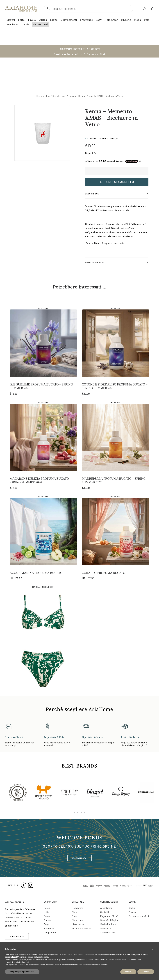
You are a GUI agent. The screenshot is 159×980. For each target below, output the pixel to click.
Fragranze (86, 20)
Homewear (111, 20)
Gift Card (42, 24)
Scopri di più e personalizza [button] (22, 972)
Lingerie (126, 20)
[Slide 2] (78, 812)
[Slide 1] (74, 812)
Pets (147, 20)
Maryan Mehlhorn (43, 562)
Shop (47, 71)
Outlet (27, 24)
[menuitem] (147, 9)
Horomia (43, 283)
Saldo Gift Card (108, 932)
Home (39, 71)
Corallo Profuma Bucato (104, 548)
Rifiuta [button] (128, 972)
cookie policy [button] (43, 957)
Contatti (105, 912)
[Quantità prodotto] (117, 146)
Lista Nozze (78, 924)
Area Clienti (106, 908)
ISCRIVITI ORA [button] (80, 858)
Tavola (32, 20)
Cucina (43, 20)
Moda (137, 20)
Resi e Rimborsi (108, 924)
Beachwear (13, 24)
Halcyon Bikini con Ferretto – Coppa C (42, 672)
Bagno (54, 20)
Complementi (69, 20)
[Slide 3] (81, 812)
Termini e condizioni (139, 916)
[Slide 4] (85, 812)
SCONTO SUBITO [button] (17, 936)
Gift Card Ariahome (82, 928)
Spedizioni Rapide (109, 920)
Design (72, 71)
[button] (91, 146)
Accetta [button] (146, 972)
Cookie (132, 908)
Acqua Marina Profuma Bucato (36, 548)
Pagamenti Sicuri (109, 916)
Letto (21, 20)
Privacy (132, 912)
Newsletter (106, 928)
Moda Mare (77, 920)
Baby (99, 20)
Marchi (11, 20)
